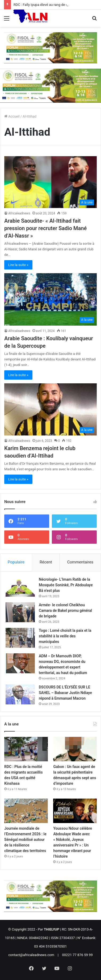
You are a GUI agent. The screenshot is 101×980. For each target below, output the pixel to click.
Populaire (16, 562)
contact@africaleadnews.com (31, 955)
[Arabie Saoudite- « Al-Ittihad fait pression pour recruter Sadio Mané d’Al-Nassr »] (50, 182)
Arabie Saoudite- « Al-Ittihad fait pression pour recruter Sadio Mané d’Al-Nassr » (45, 228)
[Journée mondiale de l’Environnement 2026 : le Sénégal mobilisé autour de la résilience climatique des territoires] (26, 811)
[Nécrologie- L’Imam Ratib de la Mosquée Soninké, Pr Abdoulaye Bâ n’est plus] (20, 587)
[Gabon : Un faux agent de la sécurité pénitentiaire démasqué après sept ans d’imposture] (75, 749)
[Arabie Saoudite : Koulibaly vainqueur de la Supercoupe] (50, 299)
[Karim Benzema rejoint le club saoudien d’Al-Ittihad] (50, 409)
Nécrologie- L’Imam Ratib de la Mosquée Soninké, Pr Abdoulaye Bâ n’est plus (66, 585)
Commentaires (80, 562)
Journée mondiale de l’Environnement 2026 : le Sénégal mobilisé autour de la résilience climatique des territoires (25, 840)
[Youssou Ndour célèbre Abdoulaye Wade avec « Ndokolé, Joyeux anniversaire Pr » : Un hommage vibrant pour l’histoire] (75, 811)
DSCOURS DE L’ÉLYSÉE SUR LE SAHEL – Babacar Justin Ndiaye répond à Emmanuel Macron (65, 693)
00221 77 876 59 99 (77, 955)
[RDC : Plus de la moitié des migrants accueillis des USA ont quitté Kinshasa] (26, 749)
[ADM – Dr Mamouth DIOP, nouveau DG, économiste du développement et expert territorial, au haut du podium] (20, 663)
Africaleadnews (19, 213)
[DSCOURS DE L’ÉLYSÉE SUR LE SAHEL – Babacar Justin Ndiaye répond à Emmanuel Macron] (20, 694)
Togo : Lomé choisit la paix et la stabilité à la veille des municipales (65, 636)
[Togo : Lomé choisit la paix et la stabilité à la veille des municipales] (20, 638)
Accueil (12, 116)
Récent (46, 562)
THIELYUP (52, 929)
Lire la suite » (18, 265)
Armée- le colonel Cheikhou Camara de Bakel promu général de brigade (65, 611)
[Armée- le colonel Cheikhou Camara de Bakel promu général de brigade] (20, 612)
